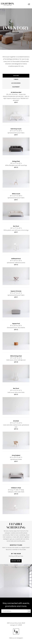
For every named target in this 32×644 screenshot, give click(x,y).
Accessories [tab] (16, 83)
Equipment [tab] (16, 87)
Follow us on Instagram (16, 638)
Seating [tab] (16, 76)
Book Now (16, 561)
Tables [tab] (16, 79)
